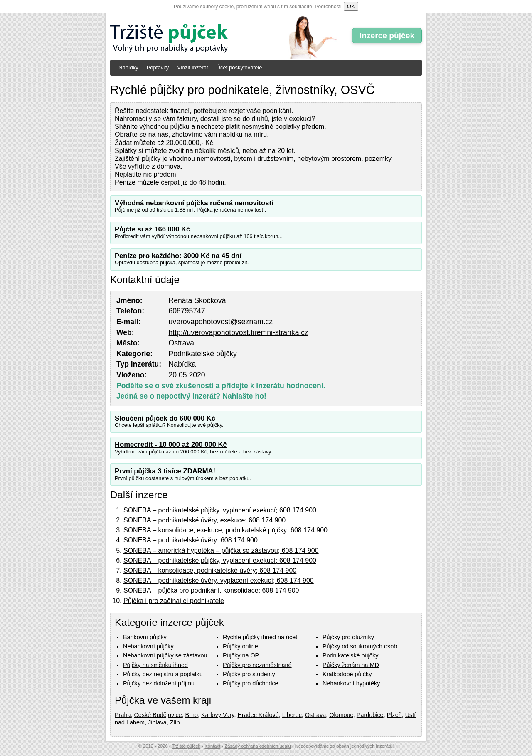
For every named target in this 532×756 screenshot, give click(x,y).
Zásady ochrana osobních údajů (257, 746)
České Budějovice (158, 715)
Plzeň (394, 715)
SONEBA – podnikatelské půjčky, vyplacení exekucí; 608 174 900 (220, 510)
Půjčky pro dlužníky (348, 637)
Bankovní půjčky (145, 637)
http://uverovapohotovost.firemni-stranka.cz (239, 332)
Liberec (292, 715)
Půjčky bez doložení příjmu (159, 683)
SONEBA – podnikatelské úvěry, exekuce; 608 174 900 (204, 520)
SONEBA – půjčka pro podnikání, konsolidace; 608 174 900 (211, 590)
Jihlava (157, 722)
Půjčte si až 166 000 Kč (152, 229)
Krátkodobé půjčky (347, 674)
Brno (192, 715)
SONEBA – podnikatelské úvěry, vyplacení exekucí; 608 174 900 (219, 580)
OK (351, 6)
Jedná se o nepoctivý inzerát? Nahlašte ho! (191, 396)
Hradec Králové (258, 715)
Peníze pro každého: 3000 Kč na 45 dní (178, 256)
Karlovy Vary (218, 715)
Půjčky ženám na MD (351, 665)
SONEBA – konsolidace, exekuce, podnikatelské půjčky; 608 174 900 (225, 530)
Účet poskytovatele (239, 68)
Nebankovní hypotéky (351, 683)
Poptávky (158, 68)
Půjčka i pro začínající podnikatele (174, 601)
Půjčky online (240, 646)
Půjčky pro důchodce (251, 683)
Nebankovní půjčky (148, 646)
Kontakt (212, 746)
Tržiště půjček (186, 746)
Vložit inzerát (192, 68)
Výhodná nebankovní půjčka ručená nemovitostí (194, 203)
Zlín (175, 722)
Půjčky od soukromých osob (360, 646)
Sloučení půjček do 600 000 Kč (165, 418)
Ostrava (315, 715)
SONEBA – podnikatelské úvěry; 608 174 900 (191, 540)
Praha (123, 715)
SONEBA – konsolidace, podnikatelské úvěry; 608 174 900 (210, 570)
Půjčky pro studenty (249, 674)
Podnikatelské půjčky (350, 655)
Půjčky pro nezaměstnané (257, 665)
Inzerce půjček (387, 36)
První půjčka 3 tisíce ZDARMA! (165, 471)
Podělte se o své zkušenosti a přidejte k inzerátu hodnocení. (221, 386)
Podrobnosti (328, 7)
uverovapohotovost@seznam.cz (221, 322)
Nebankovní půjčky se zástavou (165, 655)
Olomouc (341, 715)
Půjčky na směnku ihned (155, 665)
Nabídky (128, 68)
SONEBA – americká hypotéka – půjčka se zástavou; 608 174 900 (221, 550)
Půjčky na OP (241, 655)
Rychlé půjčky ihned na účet (260, 637)
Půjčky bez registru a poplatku (163, 674)
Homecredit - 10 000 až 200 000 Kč (171, 444)
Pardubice (370, 715)
